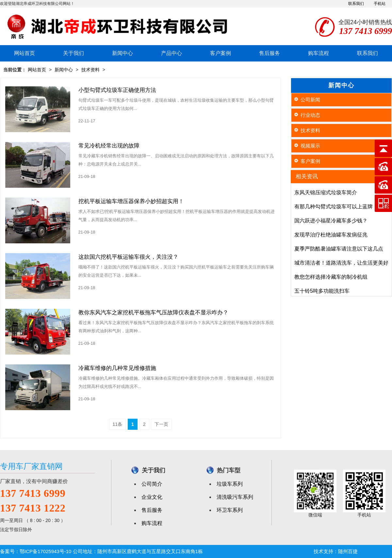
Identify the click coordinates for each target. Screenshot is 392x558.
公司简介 (152, 484)
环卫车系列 (230, 510)
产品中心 (171, 53)
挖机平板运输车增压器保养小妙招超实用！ (131, 201)
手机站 (380, 4)
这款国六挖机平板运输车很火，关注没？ (128, 257)
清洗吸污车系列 (235, 497)
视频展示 (310, 146)
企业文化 (152, 497)
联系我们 (356, 4)
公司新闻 (310, 100)
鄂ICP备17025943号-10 (45, 551)
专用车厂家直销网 (31, 466)
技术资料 (90, 70)
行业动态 (310, 115)
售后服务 (269, 53)
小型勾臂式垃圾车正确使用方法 (117, 90)
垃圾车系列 (230, 484)
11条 (118, 424)
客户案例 (220, 53)
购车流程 (318, 53)
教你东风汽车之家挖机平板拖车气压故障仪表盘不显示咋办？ (153, 313)
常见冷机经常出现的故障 (109, 146)
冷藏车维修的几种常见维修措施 (117, 368)
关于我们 (73, 53)
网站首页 (24, 53)
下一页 (161, 424)
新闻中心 (122, 53)
